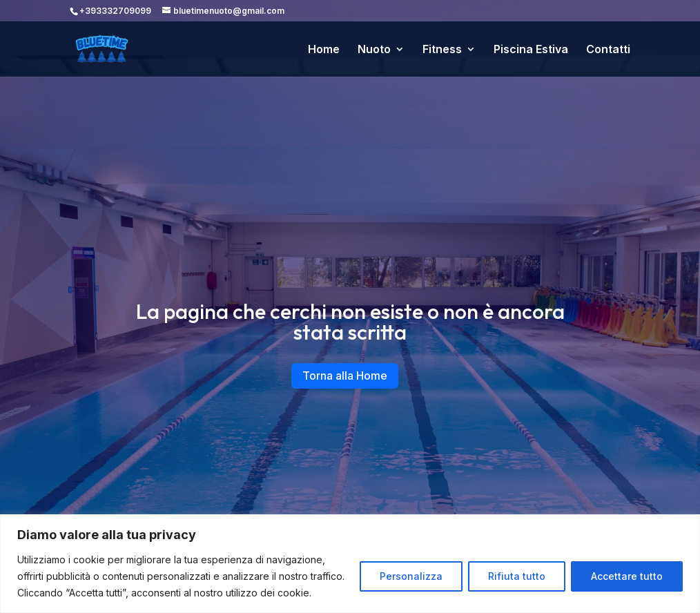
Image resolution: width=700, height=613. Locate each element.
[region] (350, 564)
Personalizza (411, 576)
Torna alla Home (345, 376)
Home (324, 50)
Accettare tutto (627, 576)
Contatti (608, 50)
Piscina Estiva (531, 50)
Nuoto (374, 50)
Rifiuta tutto (517, 576)
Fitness (442, 50)
